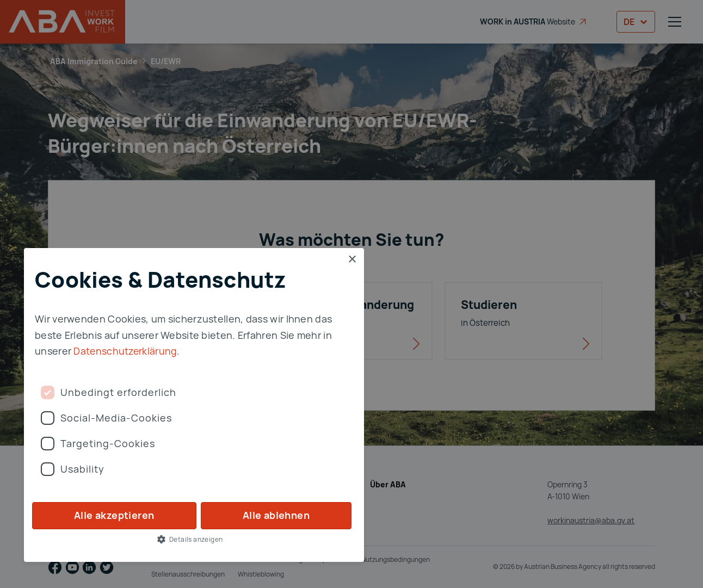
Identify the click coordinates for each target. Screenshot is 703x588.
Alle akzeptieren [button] (114, 515)
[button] (194, 539)
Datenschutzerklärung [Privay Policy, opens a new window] (126, 351)
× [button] (352, 260)
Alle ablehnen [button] (276, 515)
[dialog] (351, 294)
